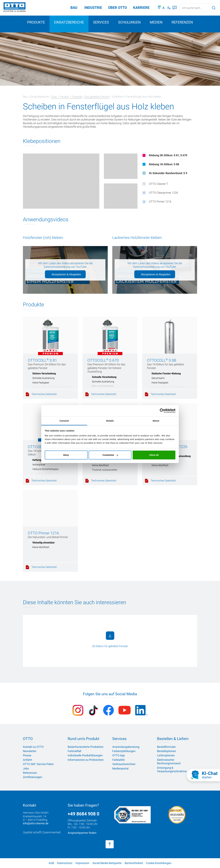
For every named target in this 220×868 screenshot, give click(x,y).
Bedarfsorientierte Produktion (86, 747)
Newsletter (30, 751)
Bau (74, 8)
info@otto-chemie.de (36, 823)
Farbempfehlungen (124, 751)
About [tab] (156, 421)
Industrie (93, 8)
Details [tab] (110, 421)
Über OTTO (118, 8)
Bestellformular (166, 747)
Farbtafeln (119, 760)
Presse (27, 755)
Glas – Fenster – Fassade (67, 97)
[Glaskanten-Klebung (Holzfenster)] (61, 181)
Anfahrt (28, 760)
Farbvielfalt (74, 751)
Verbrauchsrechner (124, 764)
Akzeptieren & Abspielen (66, 274)
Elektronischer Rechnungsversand (169, 762)
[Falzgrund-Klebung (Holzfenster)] (121, 166)
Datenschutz (65, 863)
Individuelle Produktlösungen (85, 755)
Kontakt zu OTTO (33, 747)
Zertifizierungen (33, 777)
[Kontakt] (169, 8)
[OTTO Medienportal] (164, 8)
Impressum (82, 863)
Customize (110, 455)
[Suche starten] (214, 8)
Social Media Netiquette (107, 863)
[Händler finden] (159, 8)
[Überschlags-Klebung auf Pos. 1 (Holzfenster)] (121, 196)
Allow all (154, 455)
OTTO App (119, 755)
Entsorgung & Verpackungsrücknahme (172, 769)
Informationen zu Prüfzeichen (86, 760)
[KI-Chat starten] (203, 775)
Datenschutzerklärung (57, 267)
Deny (66, 455)
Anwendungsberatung (126, 747)
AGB (51, 863)
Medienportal (120, 768)
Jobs (26, 768)
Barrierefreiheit (134, 863)
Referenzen (182, 22)
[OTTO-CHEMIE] (15, 8)
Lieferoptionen (166, 755)
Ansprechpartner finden (82, 833)
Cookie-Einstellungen (159, 863)
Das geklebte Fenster (97, 97)
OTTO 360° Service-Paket (38, 764)
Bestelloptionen (167, 751)
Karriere (141, 8)
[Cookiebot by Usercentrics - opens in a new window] (162, 411)
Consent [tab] (64, 421)
